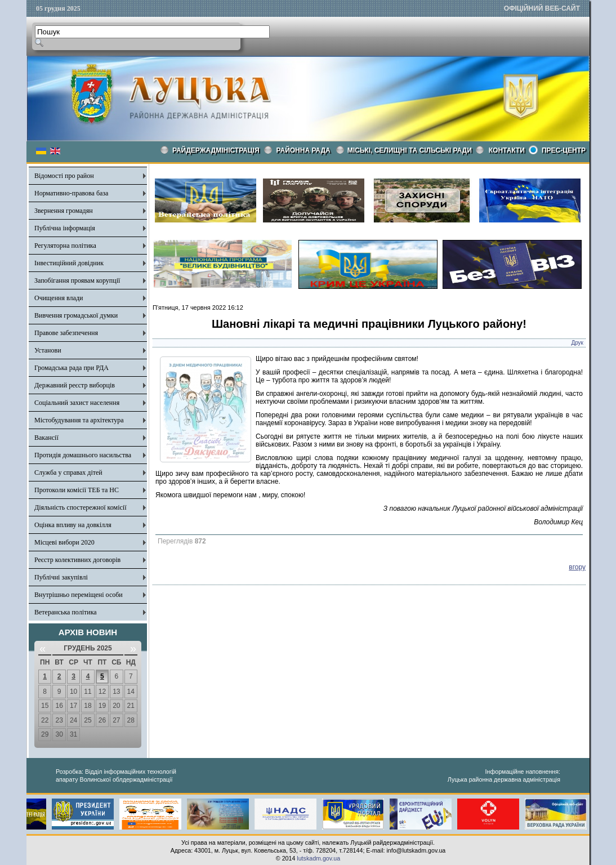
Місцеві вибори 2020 (64, 542)
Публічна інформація (65, 228)
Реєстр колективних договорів (77, 560)
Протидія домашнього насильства (83, 455)
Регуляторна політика (65, 246)
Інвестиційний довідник (69, 263)
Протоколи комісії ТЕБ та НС (77, 490)
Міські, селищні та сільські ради (410, 150)
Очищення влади (59, 298)
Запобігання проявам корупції (77, 280)
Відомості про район (64, 176)
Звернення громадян (64, 211)
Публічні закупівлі (61, 577)
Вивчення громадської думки (76, 315)
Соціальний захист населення (77, 403)
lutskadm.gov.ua (318, 858)
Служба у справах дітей (68, 472)
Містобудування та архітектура (79, 420)
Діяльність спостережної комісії (81, 507)
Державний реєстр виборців (75, 385)
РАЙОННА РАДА (303, 150)
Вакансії (46, 438)
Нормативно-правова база (71, 193)
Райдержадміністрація (216, 150)
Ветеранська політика (66, 612)
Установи (48, 350)
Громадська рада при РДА (72, 368)
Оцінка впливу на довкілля (73, 525)
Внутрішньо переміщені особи (79, 595)
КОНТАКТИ (507, 150)
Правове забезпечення (66, 333)
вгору (577, 567)
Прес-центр (564, 150)
